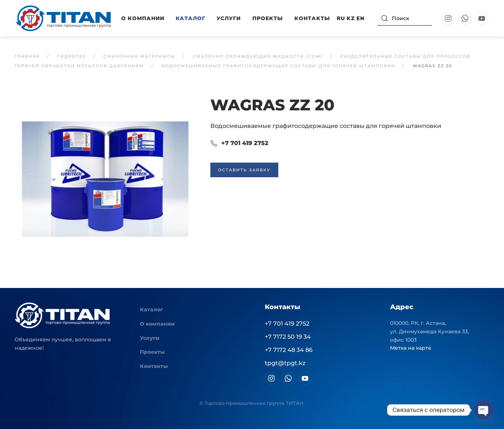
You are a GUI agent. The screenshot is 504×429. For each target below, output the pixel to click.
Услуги (229, 18)
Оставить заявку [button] (244, 170)
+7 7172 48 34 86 (289, 350)
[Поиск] (405, 18)
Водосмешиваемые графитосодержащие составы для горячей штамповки (326, 126)
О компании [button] (143, 18)
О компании (157, 324)
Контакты (312, 18)
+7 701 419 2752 (239, 143)
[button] (105, 179)
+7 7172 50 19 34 (288, 337)
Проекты (268, 18)
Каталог (151, 310)
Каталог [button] (190, 18)
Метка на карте (411, 348)
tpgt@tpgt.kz (285, 363)
